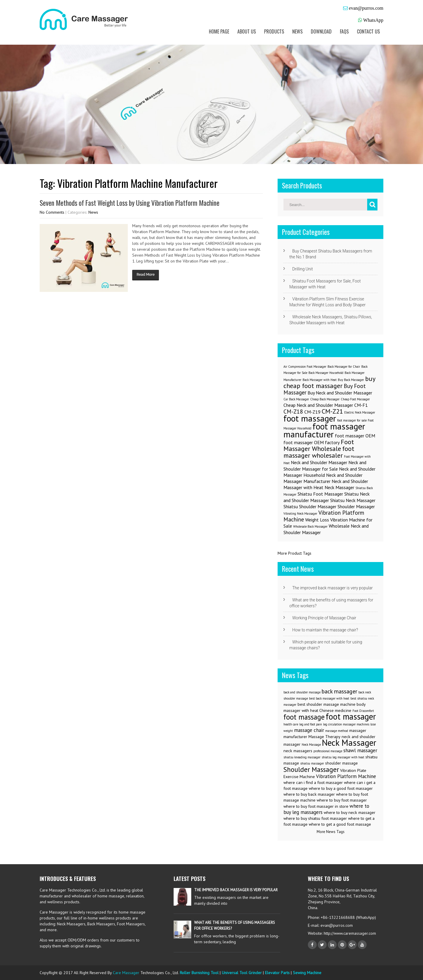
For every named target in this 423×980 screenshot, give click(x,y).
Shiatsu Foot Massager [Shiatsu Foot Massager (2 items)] (320, 494)
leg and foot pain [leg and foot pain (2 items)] (311, 724)
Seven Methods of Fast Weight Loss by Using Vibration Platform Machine (130, 203)
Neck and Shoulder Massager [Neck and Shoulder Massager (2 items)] (319, 462)
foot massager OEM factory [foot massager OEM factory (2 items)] (312, 442)
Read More (146, 275)
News (297, 31)
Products (274, 31)
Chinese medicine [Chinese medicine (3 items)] (335, 710)
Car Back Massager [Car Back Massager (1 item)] (296, 399)
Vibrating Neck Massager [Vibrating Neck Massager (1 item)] (300, 514)
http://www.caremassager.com (349, 933)
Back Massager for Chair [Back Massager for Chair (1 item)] (344, 367)
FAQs (344, 31)
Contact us (368, 31)
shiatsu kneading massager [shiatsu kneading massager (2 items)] (302, 757)
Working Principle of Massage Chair (324, 618)
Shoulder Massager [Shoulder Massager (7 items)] (311, 769)
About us (247, 31)
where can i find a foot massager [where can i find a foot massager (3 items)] (313, 782)
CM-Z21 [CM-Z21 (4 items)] (332, 411)
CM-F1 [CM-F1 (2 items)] (361, 405)
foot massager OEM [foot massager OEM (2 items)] (355, 436)
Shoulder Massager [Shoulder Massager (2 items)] (356, 506)
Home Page (219, 31)
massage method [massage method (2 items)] (337, 731)
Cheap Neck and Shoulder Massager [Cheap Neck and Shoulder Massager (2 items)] (318, 405)
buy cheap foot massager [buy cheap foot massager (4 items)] (329, 382)
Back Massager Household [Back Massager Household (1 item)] (326, 373)
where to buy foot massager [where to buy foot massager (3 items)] (342, 800)
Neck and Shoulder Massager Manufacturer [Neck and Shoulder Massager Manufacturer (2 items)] (323, 478)
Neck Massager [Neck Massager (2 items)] (339, 487)
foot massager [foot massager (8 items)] (310, 418)
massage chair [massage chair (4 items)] (309, 730)
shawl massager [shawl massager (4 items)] (360, 750)
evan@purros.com (366, 8)
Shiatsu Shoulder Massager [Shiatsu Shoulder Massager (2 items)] (310, 506)
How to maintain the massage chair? (325, 630)
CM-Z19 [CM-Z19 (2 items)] (312, 412)
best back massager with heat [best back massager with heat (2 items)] (329, 698)
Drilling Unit (303, 269)
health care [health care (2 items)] (291, 724)
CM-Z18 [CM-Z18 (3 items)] (293, 411)
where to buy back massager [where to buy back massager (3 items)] (309, 794)
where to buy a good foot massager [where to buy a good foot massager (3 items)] (341, 788)
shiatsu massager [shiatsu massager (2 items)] (312, 763)
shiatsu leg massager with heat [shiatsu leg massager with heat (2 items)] (343, 757)
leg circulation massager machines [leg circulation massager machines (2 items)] (346, 724)
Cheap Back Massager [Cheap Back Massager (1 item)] (325, 399)
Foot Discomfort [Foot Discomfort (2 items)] (363, 711)
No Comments (52, 212)
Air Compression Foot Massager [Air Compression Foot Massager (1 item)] (305, 367)
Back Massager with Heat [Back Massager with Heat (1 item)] (320, 380)
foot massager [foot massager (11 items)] (351, 716)
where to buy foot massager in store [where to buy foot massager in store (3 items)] (316, 806)
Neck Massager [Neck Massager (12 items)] (349, 742)
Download (321, 31)
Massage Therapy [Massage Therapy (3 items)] (324, 737)
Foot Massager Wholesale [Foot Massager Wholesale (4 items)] (319, 445)
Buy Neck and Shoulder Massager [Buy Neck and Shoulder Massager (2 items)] (340, 393)
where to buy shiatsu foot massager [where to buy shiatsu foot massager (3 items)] (315, 818)
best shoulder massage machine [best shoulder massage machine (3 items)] (327, 704)
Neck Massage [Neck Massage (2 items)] (311, 745)
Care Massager (126, 973)
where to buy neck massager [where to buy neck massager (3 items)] (350, 812)
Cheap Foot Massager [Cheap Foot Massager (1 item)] (355, 399)
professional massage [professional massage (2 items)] (328, 751)
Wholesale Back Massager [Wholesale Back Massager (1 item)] (310, 526)
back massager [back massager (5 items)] (339, 691)
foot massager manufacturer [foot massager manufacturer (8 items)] (324, 430)
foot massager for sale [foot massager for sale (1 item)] (352, 420)
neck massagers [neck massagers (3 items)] (298, 751)
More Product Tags (294, 553)
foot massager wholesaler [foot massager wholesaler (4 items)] (319, 452)
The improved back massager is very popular (333, 588)
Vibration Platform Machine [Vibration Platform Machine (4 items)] (346, 776)
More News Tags (331, 832)
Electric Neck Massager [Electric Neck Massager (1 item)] (360, 412)
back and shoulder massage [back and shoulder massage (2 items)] (302, 692)
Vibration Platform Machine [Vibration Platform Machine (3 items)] (324, 516)
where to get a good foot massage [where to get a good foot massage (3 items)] (340, 824)
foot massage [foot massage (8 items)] (304, 717)
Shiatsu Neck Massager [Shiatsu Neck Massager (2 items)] (353, 500)
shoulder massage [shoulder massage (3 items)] (341, 763)
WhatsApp (373, 20)
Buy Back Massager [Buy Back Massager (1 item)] (351, 380)
